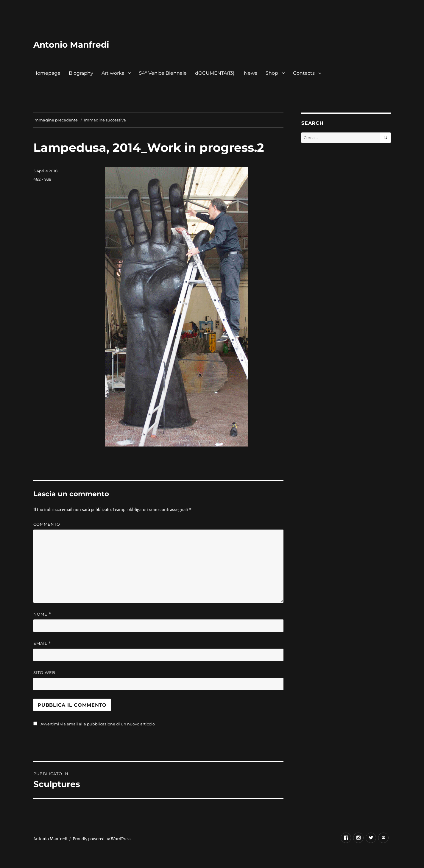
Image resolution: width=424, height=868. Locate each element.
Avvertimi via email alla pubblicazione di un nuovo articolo (98, 724)
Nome (42, 614)
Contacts (304, 73)
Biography (81, 73)
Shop (272, 73)
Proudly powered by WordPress (102, 839)
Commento (47, 524)
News (251, 73)
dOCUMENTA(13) (215, 73)
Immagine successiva (105, 120)
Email (42, 643)
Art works (113, 73)
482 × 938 (42, 179)
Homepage (47, 73)
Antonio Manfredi (71, 45)
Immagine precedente (56, 120)
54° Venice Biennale (163, 73)
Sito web (44, 672)
